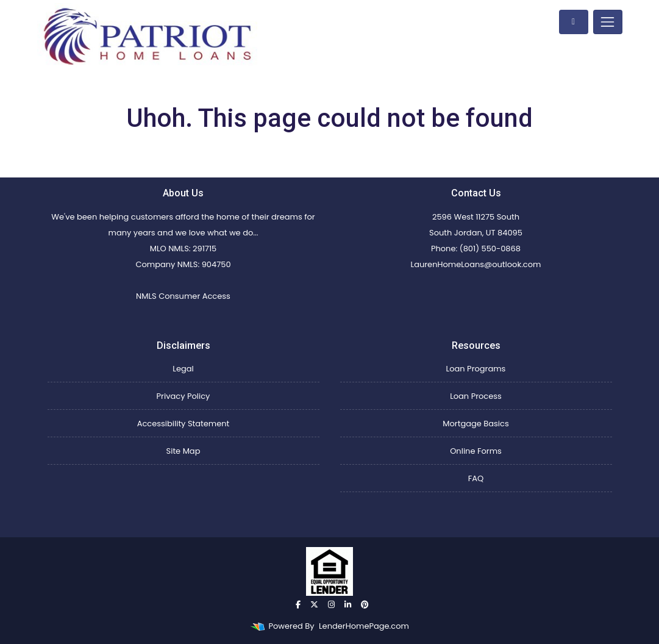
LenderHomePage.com (364, 626)
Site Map (183, 451)
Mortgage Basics (476, 424)
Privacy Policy (183, 396)
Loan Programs (476, 369)
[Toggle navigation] (608, 22)
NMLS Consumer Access (183, 296)
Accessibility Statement (183, 424)
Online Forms (476, 451)
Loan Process (476, 396)
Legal (183, 369)
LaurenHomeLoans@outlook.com (476, 264)
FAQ (476, 478)
